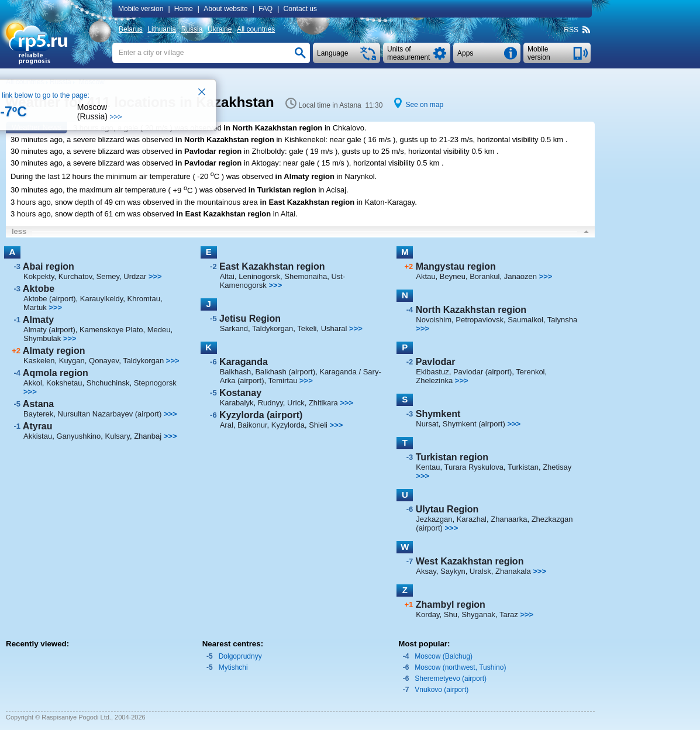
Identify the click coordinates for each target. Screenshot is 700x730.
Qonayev (104, 361)
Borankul (485, 276)
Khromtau (144, 299)
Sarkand (234, 328)
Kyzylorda (288, 425)
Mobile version (141, 9)
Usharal (334, 328)
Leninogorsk (259, 276)
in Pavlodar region (208, 151)
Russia (192, 29)
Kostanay (240, 393)
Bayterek (38, 414)
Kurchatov (75, 276)
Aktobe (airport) (50, 299)
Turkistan (523, 467)
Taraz (509, 614)
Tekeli (307, 328)
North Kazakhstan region (471, 310)
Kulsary (118, 436)
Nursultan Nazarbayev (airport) (110, 414)
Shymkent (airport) (474, 424)
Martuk (35, 307)
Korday (427, 614)
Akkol (33, 383)
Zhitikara (323, 403)
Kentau (428, 467)
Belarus (131, 29)
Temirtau (283, 381)
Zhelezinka (434, 381)
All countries (256, 29)
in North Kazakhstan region (273, 128)
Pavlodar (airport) (482, 372)
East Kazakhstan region (272, 266)
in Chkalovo (344, 128)
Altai (227, 276)
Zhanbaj (148, 436)
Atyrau (38, 426)
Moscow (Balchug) (444, 656)
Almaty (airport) (49, 330)
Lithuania (162, 29)
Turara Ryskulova (474, 467)
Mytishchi (233, 667)
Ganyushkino (78, 436)
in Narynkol (356, 176)
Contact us (300, 9)
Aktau (425, 276)
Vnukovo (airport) (442, 690)
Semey (108, 276)
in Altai (284, 214)
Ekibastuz (432, 372)
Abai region (49, 266)
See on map (424, 105)
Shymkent (438, 414)
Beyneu (453, 276)
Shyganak (478, 614)
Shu (451, 614)
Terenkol (530, 372)
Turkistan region (452, 457)
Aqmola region (56, 373)
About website (225, 9)
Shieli (318, 425)
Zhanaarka (509, 519)
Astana (38, 404)
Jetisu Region (250, 318)
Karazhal (472, 519)
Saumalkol (525, 320)
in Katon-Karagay (386, 202)
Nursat (427, 424)
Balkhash (235, 372)
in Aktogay (261, 163)
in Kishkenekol (301, 140)
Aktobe (39, 289)
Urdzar (135, 276)
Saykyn (453, 571)
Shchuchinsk (108, 383)
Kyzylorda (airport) (261, 415)
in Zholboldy (264, 151)
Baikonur (252, 425)
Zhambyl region (451, 605)
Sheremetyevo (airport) (451, 679)
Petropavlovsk (480, 320)
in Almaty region (305, 176)
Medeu (159, 330)
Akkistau (38, 436)
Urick (296, 403)
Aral (227, 425)
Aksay (426, 571)
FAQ (265, 9)
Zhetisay (557, 467)
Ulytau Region (447, 509)
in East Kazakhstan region (307, 202)
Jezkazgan (434, 519)
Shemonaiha (306, 276)
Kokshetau (64, 383)
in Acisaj (332, 190)
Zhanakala (513, 571)
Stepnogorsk (155, 383)
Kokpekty (39, 276)
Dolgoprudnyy (240, 656)
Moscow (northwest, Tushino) (460, 667)
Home (184, 9)
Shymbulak (42, 338)
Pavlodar (436, 362)
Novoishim (434, 320)
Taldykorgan (143, 361)
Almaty (38, 320)
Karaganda (244, 362)
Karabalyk (237, 403)
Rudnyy (270, 403)
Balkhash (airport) (285, 372)
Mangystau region (456, 266)
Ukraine (220, 29)
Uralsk (480, 571)
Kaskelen (39, 361)
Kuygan (72, 361)
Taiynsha (562, 320)
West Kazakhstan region (470, 561)
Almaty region (54, 351)
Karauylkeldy (101, 299)
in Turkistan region (282, 190)
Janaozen (520, 276)
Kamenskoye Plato (111, 330)
